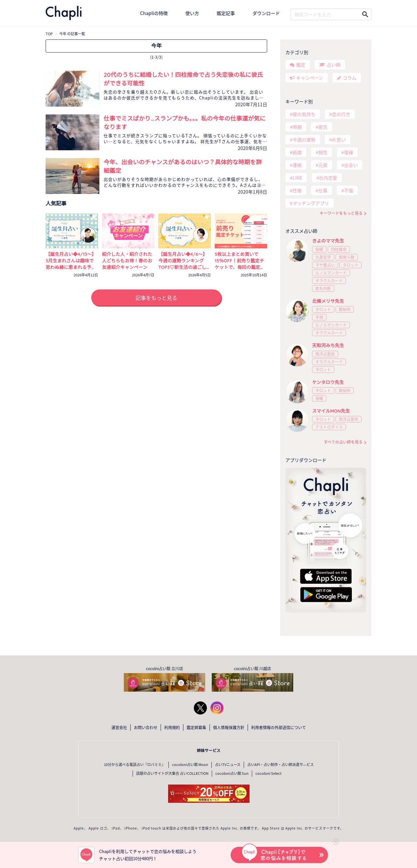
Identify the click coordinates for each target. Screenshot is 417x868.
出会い (351, 165)
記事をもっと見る (156, 298)
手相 (319, 317)
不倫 (349, 190)
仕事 (323, 190)
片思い (339, 140)
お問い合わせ (146, 728)
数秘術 (345, 309)
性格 (297, 190)
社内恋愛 (328, 178)
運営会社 (119, 728)
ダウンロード (266, 13)
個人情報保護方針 (229, 728)
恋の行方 (341, 114)
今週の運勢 (304, 140)
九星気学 (323, 257)
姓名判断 (323, 288)
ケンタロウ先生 (328, 382)
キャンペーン (310, 78)
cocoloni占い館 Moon (190, 765)
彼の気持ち (304, 114)
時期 (297, 127)
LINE (297, 178)
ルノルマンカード (331, 273)
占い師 (334, 65)
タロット (351, 265)
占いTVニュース (228, 765)
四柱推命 (339, 249)
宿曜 (319, 249)
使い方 (192, 13)
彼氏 (323, 127)
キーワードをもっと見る (341, 213)
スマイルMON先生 (331, 411)
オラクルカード (329, 281)
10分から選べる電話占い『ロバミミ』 (135, 765)
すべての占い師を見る (343, 442)
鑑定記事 (226, 13)
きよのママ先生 (328, 241)
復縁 (349, 152)
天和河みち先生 (328, 346)
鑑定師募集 (196, 728)
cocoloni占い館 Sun (232, 773)
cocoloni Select (268, 773)
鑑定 (301, 65)
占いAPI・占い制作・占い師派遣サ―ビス (280, 765)
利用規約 (172, 728)
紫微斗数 (347, 257)
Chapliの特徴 (154, 13)
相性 (323, 152)
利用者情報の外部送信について (279, 728)
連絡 (297, 165)
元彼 (323, 165)
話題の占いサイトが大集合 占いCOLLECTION (172, 773)
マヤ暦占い (325, 265)
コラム (350, 78)
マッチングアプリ (311, 203)
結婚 (297, 152)
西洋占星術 (325, 354)
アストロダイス (329, 427)
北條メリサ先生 (328, 301)
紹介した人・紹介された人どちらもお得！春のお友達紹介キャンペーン (127, 261)
